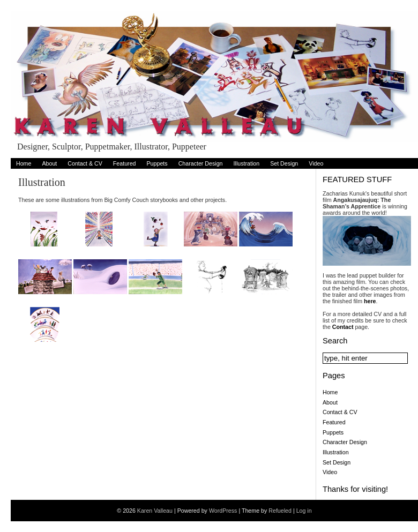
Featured (125, 163)
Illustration (247, 163)
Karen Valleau (155, 511)
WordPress (223, 511)
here (370, 301)
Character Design (201, 163)
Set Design (284, 163)
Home (24, 163)
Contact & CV (85, 163)
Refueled (280, 511)
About (49, 163)
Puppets (157, 163)
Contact (343, 327)
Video (316, 163)
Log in (304, 511)
